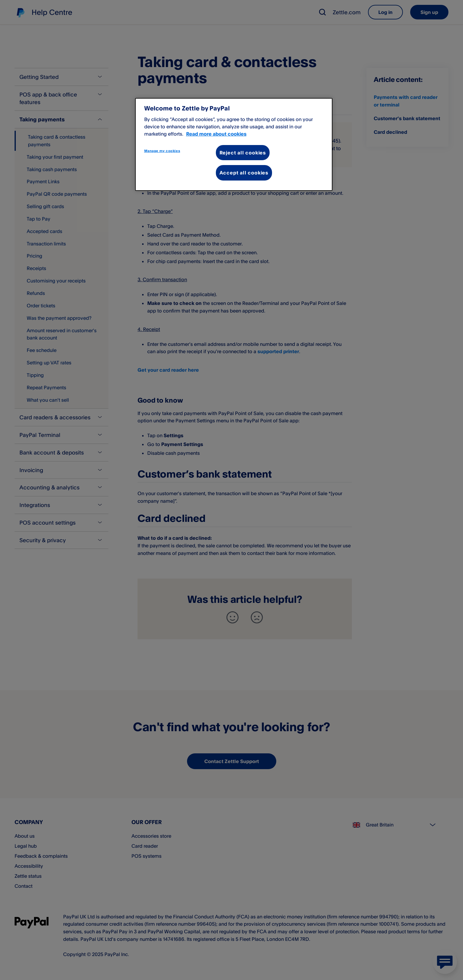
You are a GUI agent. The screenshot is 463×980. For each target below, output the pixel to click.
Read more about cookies (216, 134)
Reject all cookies (243, 153)
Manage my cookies (162, 151)
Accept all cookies (244, 173)
